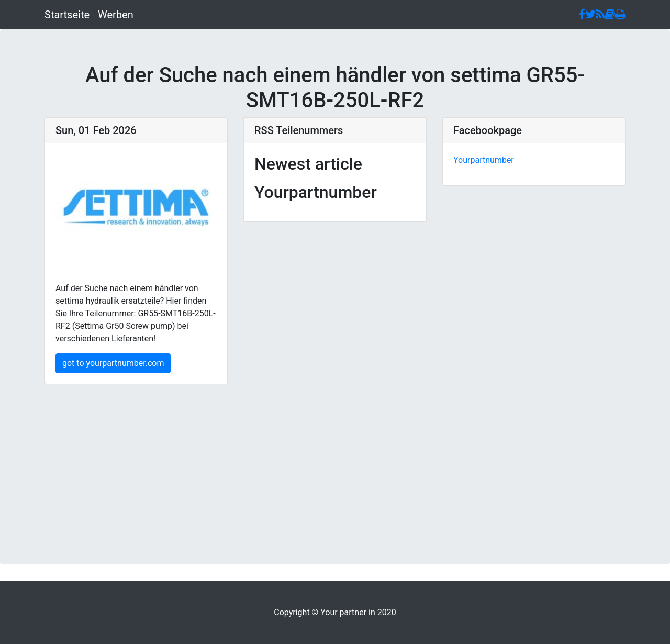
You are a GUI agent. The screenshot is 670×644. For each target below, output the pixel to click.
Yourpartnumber (484, 160)
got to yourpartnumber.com (113, 363)
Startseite (67, 15)
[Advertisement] (335, 458)
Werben (116, 15)
